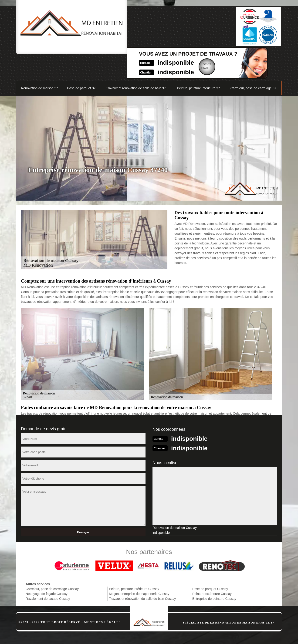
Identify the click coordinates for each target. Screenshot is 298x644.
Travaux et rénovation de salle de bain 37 (136, 64)
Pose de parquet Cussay (210, 564)
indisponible (139, 25)
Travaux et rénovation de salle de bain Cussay (142, 574)
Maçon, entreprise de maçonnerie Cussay (139, 569)
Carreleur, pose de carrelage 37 (253, 64)
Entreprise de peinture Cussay (214, 574)
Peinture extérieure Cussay (212, 569)
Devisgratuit (172, 29)
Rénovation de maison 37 (39, 64)
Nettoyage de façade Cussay (47, 569)
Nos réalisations (229, 53)
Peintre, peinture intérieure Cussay (134, 564)
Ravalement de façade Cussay (48, 574)
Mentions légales (103, 598)
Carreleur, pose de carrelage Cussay (52, 564)
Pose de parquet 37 (81, 64)
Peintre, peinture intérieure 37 (198, 64)
